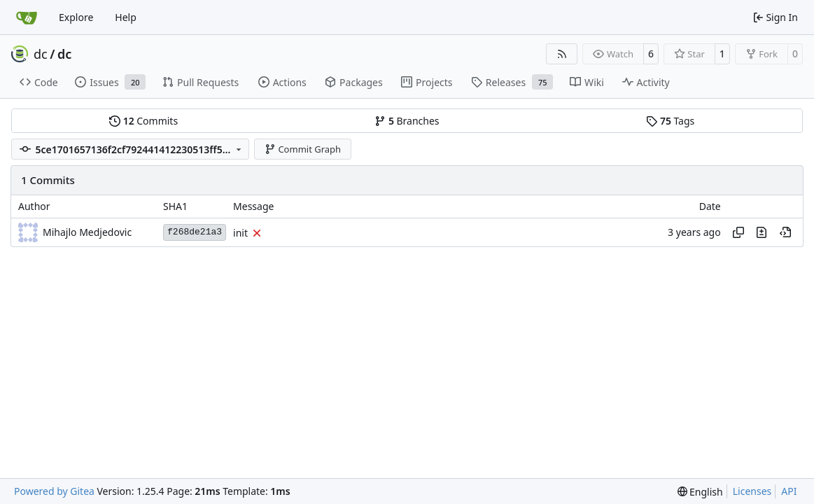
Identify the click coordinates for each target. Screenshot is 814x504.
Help (126, 17)
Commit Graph (303, 149)
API (789, 491)
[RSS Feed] (562, 54)
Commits (143, 121)
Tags (670, 121)
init (240, 233)
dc (41, 54)
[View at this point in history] (785, 232)
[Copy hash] (738, 232)
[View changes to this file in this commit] (762, 232)
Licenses (752, 491)
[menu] (700, 492)
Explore (76, 17)
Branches (407, 121)
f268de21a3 (195, 232)
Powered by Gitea (54, 491)
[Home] (27, 17)
